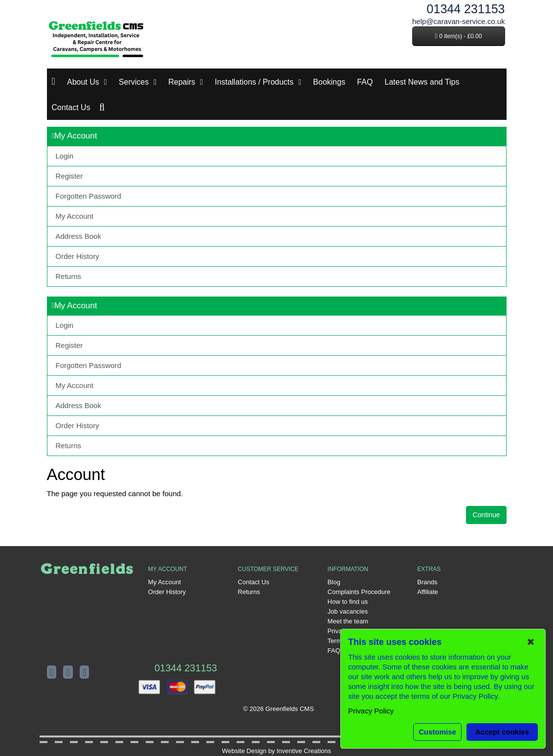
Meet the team (348, 621)
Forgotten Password (88, 196)
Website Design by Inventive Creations (276, 751)
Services (134, 82)
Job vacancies (348, 611)
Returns (69, 276)
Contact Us (71, 107)
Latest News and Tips (422, 82)
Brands (427, 582)
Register (69, 176)
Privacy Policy (371, 711)
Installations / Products (254, 82)
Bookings (329, 82)
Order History (77, 256)
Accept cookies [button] (502, 732)
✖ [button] (531, 642)
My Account (75, 216)
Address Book (78, 236)
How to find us (348, 602)
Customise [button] (437, 732)
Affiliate (427, 592)
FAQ (365, 82)
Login (65, 156)
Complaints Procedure (359, 592)
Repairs (182, 82)
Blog (334, 582)
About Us (83, 82)
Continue (486, 515)
